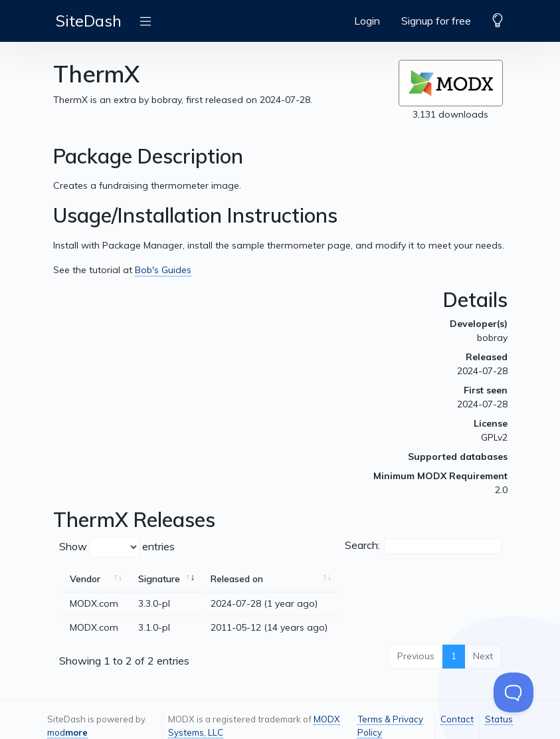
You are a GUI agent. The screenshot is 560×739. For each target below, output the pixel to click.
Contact (457, 719)
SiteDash (89, 21)
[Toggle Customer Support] (513, 692)
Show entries (117, 547)
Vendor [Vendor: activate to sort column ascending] (85, 579)
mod (67, 732)
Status (499, 719)
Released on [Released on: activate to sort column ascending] (237, 579)
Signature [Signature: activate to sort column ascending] (159, 579)
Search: (423, 546)
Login (367, 21)
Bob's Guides (163, 270)
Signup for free (436, 21)
